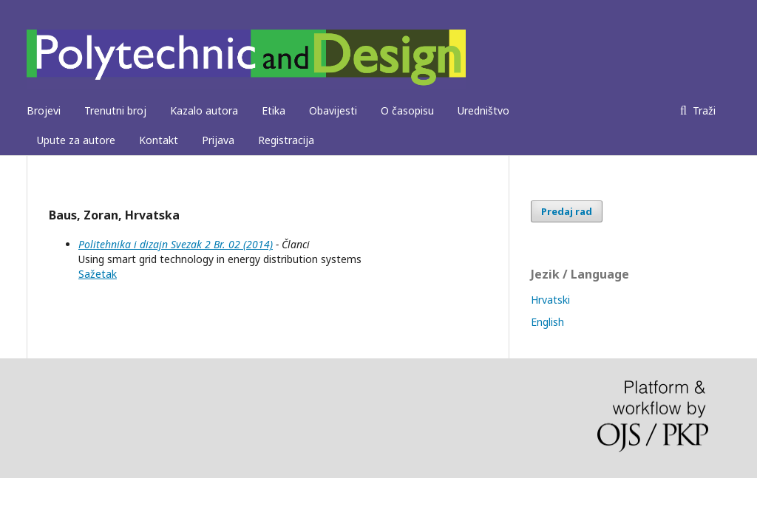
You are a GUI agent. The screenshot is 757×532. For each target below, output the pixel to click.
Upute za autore (76, 140)
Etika (274, 110)
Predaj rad (567, 211)
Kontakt (159, 140)
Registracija (286, 140)
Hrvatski (550, 300)
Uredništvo (483, 110)
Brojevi (44, 110)
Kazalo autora (204, 110)
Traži (703, 110)
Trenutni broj (115, 110)
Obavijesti (333, 110)
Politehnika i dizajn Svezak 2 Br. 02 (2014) (176, 244)
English (547, 322)
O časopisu (407, 110)
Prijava (218, 140)
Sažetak (98, 274)
